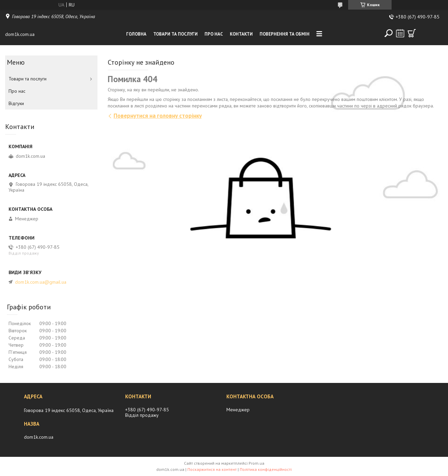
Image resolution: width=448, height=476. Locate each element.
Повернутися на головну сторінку (158, 116)
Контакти (241, 34)
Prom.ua (256, 463)
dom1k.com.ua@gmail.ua (41, 282)
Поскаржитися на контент (212, 469)
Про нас (214, 34)
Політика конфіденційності (266, 469)
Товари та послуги (175, 34)
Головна (136, 34)
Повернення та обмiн (285, 34)
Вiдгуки (16, 103)
